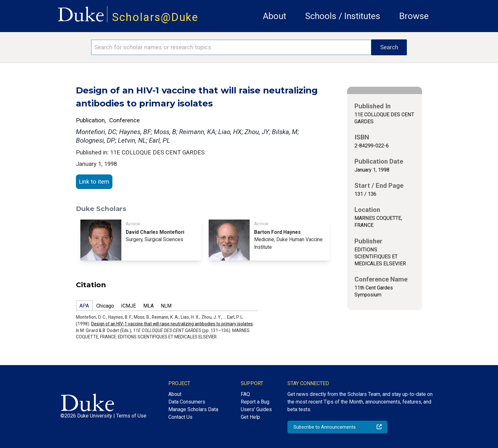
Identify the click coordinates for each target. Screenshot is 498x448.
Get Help (250, 417)
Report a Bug (255, 402)
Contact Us (180, 417)
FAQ (245, 394)
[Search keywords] (231, 47)
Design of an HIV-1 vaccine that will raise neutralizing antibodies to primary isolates (172, 324)
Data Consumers (187, 402)
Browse (414, 16)
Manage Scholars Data (193, 409)
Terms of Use (131, 416)
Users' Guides (256, 409)
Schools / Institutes (343, 16)
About (274, 16)
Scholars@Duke (155, 17)
